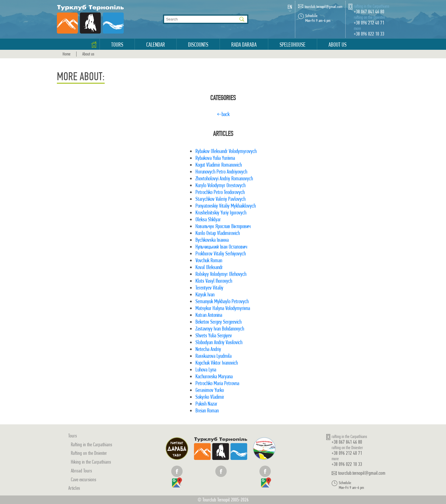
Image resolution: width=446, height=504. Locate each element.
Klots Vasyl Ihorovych (214, 281)
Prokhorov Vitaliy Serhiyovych (221, 254)
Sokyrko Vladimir (210, 397)
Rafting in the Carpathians (91, 444)
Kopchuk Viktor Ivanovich (217, 363)
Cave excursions (83, 479)
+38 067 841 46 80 (369, 12)
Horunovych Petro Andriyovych (221, 172)
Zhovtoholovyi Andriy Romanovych (224, 178)
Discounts (198, 45)
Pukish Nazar (206, 404)
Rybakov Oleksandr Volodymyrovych (226, 151)
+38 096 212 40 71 (369, 23)
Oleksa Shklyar (208, 219)
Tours (117, 45)
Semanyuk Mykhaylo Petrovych (222, 301)
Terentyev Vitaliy (209, 288)
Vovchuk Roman (209, 260)
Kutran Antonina (209, 315)
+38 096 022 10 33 (369, 34)
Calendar (156, 45)
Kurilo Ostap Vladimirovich (218, 233)
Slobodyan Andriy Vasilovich (219, 342)
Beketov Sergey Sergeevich (218, 322)
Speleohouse (293, 45)
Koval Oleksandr (209, 267)
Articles (74, 488)
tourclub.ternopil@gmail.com (324, 7)
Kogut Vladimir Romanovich (219, 165)
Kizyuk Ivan (205, 295)
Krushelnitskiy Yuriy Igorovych (221, 213)
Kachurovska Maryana (214, 376)
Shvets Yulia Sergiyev (214, 335)
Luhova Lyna (206, 370)
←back (223, 114)
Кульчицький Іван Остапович (221, 247)
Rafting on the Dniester (89, 453)
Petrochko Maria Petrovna (217, 383)
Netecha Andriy (208, 349)
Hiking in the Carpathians (91, 462)
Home (67, 54)
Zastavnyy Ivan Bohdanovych (220, 329)
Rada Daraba (244, 45)
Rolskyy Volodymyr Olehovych (221, 274)
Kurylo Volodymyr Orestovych (220, 185)
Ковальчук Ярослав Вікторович (223, 226)
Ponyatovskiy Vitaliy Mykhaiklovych (226, 206)
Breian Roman (207, 411)
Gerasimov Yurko (210, 390)
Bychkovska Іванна (212, 240)
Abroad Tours (81, 471)
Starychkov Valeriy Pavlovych (220, 199)
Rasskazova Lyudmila (213, 356)
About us (337, 45)
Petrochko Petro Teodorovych (220, 192)
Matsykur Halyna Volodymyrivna (223, 308)
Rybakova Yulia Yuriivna (215, 158)
